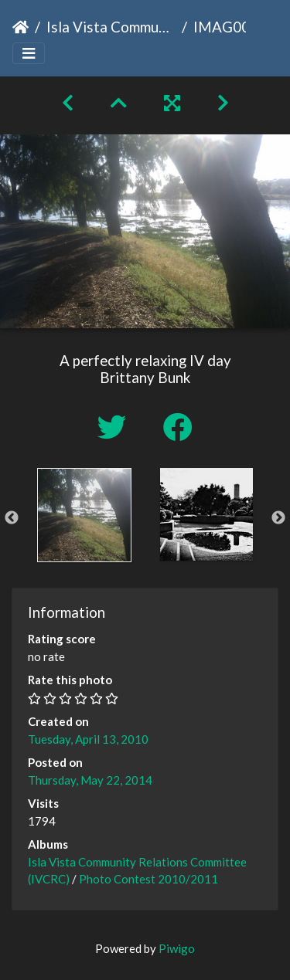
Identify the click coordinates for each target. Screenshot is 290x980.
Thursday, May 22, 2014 (90, 780)
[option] (84, 515)
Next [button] (278, 518)
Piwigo (177, 948)
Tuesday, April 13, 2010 (88, 739)
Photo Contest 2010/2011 (148, 879)
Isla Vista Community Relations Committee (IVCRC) (111, 27)
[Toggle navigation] (29, 54)
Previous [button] (12, 518)
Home (20, 27)
